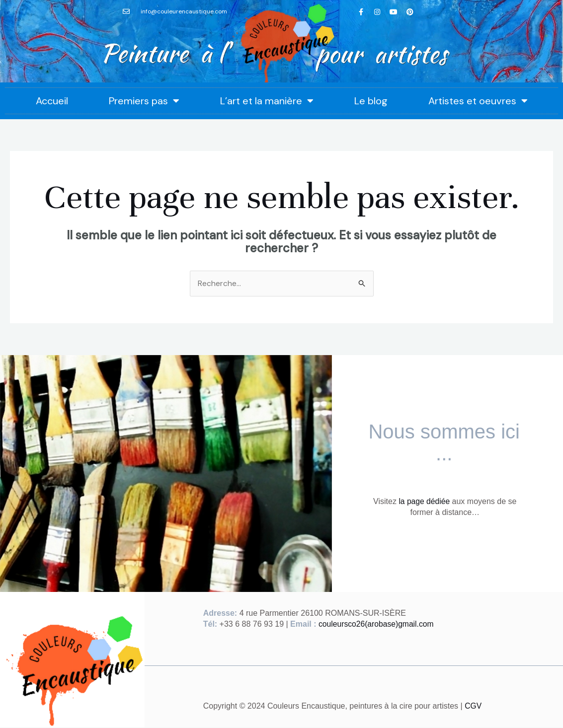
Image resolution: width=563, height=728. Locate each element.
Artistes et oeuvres (478, 101)
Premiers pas (144, 101)
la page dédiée (424, 501)
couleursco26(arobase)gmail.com (377, 624)
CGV (473, 706)
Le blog (371, 101)
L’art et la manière (267, 101)
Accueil (52, 101)
